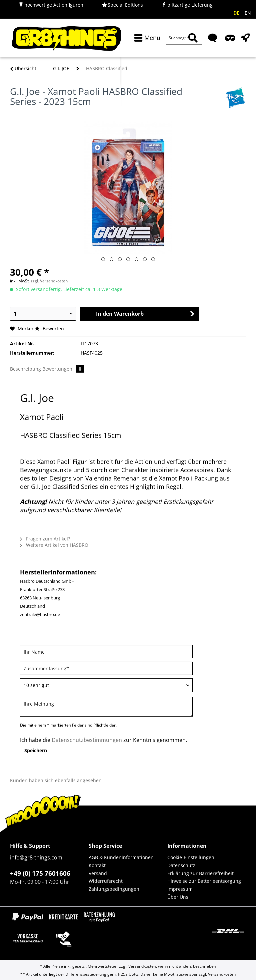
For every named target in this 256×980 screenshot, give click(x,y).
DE (237, 13)
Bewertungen (63, 369)
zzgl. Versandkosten (49, 281)
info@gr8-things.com (36, 857)
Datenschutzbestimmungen (87, 740)
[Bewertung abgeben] (106, 685)
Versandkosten (142, 966)
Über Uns (178, 897)
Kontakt (97, 865)
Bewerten (49, 328)
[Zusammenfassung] (106, 668)
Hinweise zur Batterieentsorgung (204, 881)
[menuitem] (146, 38)
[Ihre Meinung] (106, 707)
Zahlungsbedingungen (114, 889)
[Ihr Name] (106, 652)
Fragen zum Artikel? (45, 539)
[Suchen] (193, 38)
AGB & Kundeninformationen (121, 857)
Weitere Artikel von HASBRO (54, 545)
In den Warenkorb (145, 314)
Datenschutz (181, 865)
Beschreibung (25, 369)
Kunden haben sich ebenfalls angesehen (56, 780)
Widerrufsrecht (106, 881)
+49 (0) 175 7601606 (40, 873)
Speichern (36, 750)
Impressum (180, 889)
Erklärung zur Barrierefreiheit (200, 873)
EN (248, 13)
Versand (98, 873)
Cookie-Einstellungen (191, 857)
